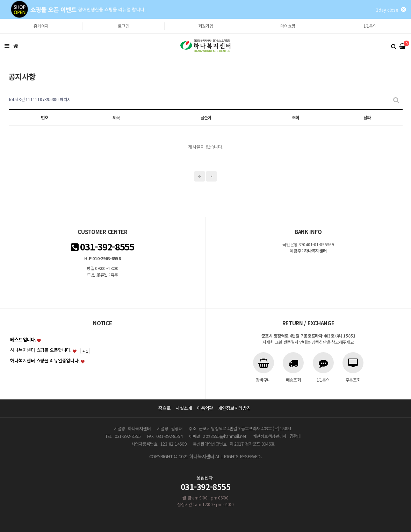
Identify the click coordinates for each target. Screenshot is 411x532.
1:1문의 (370, 26)
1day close (391, 10)
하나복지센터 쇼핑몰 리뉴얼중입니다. (45, 360)
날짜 (367, 118)
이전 (211, 176)
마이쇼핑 (288, 26)
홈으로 (164, 408)
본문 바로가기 (0, 19)
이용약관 (205, 408)
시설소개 (184, 408)
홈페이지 (41, 26)
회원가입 (206, 26)
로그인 (123, 26)
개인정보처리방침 (235, 408)
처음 (200, 176)
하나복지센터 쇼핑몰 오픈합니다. (41, 350)
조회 (295, 118)
